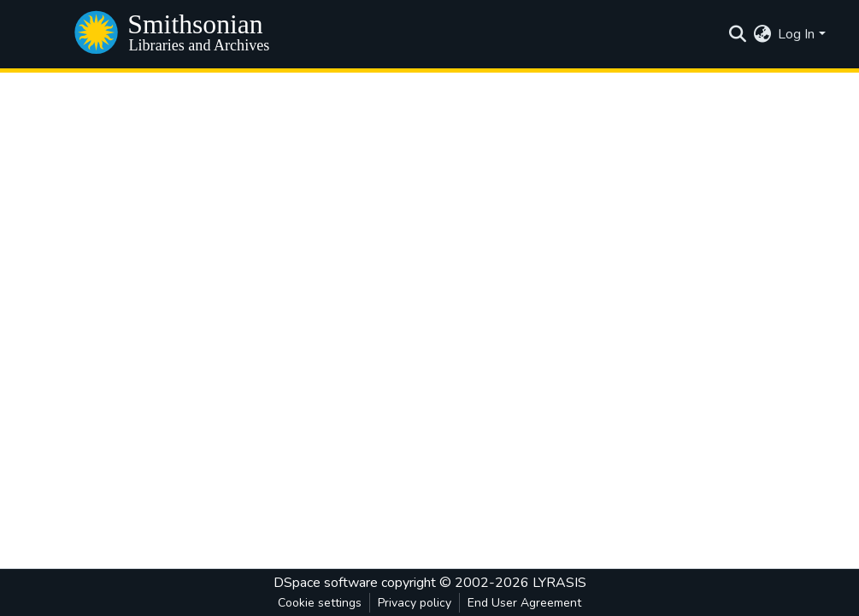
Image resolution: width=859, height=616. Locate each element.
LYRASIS (559, 583)
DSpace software (326, 583)
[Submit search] (737, 34)
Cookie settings (320, 603)
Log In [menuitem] (796, 34)
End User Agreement (524, 603)
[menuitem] (762, 34)
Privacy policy (415, 603)
